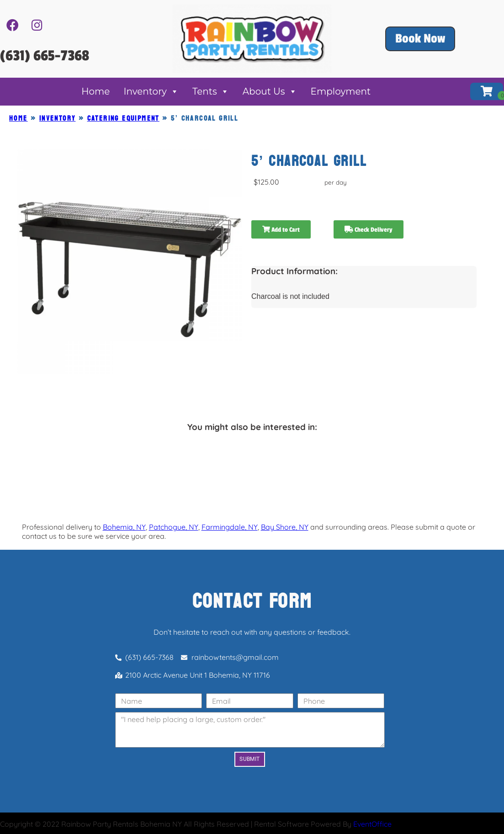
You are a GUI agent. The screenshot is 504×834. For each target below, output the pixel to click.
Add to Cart (281, 230)
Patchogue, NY (174, 527)
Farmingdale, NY (230, 527)
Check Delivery (369, 230)
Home (95, 91)
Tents (211, 91)
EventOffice (372, 824)
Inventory (151, 91)
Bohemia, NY (124, 527)
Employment (341, 91)
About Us (270, 91)
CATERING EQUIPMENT (123, 118)
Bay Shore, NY (285, 527)
